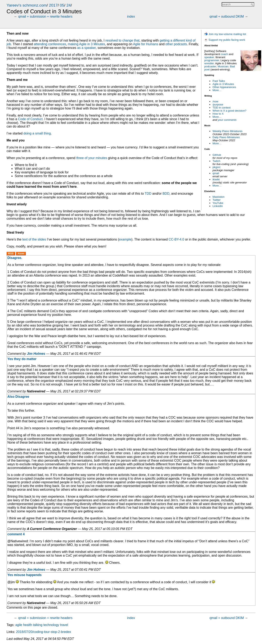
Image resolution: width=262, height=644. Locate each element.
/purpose (218, 105)
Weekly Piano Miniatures (227, 131)
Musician (223, 66)
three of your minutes (92, 158)
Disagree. (15, 258)
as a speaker (86, 48)
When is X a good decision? (229, 111)
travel (64, 625)
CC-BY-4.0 (176, 239)
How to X (218, 114)
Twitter (216, 200)
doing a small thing (37, 133)
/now (215, 101)
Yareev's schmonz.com (27, 5)
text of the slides (34, 239)
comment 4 (16, 534)
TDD (148, 194)
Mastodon (219, 197)
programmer (212, 60)
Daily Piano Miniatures (226, 137)
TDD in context (221, 108)
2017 (53, 5)
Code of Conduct (30, 119)
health (28, 625)
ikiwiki (216, 179)
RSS (11, 254)
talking (38, 625)
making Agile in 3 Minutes (86, 44)
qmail (216, 173)
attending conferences (50, 44)
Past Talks (219, 81)
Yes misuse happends (24, 575)
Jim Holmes (36, 354)
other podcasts (176, 44)
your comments (227, 120)
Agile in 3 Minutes (223, 84)
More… (217, 90)
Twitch (216, 161)
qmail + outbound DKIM (227, 16)
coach (224, 54)
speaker (209, 57)
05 (62, 5)
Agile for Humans (146, 44)
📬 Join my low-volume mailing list (225, 34)
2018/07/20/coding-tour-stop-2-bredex (43, 632)
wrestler (209, 63)
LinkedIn (218, 206)
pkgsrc (216, 167)
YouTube (218, 203)
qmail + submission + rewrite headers (45, 16)
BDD (166, 194)
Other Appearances (224, 87)
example (125, 239)
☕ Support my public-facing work (225, 40)
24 (68, 5)
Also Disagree (18, 397)
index (131, 16)
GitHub (217, 155)
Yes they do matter (22, 359)
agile (19, 625)
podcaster (210, 66)
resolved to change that (122, 40)
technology (51, 625)
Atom (21, 254)
